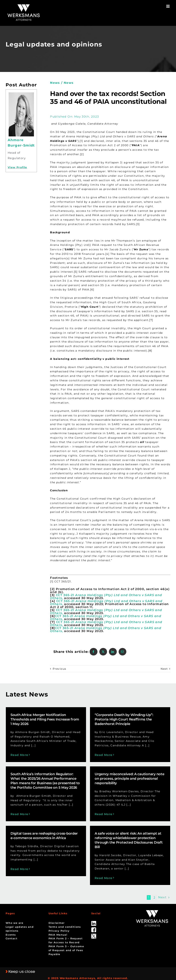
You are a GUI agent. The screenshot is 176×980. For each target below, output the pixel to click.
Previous (59, 669)
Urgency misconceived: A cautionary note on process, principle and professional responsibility (116, 783)
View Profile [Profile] (17, 167)
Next (164, 669)
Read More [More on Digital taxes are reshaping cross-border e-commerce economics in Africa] (28, 864)
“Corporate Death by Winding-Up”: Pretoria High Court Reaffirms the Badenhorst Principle (119, 719)
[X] (103, 652)
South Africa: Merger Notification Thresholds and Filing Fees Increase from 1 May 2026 (45, 719)
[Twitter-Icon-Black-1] (94, 930)
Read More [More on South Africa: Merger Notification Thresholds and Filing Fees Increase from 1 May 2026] (19, 755)
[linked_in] (94, 917)
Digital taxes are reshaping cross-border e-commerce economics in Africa (53, 830)
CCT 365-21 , (106, 597)
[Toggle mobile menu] (168, 6)
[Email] (122, 652)
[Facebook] (93, 652)
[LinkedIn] (113, 652)
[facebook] (94, 924)
